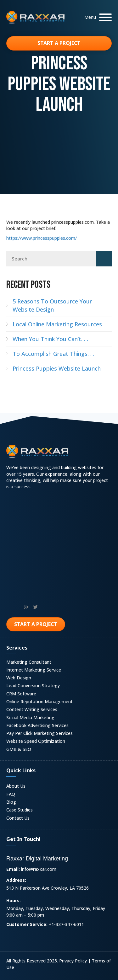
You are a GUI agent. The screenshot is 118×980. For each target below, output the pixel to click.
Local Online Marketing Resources (57, 324)
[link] (59, 663)
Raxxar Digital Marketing (37, 859)
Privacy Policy (73, 961)
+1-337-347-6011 (66, 924)
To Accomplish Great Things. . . (53, 354)
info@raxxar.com (39, 869)
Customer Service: (27, 924)
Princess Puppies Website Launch (57, 368)
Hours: (14, 900)
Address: (16, 880)
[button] (96, 17)
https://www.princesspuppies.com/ (42, 238)
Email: (13, 869)
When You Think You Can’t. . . (50, 339)
